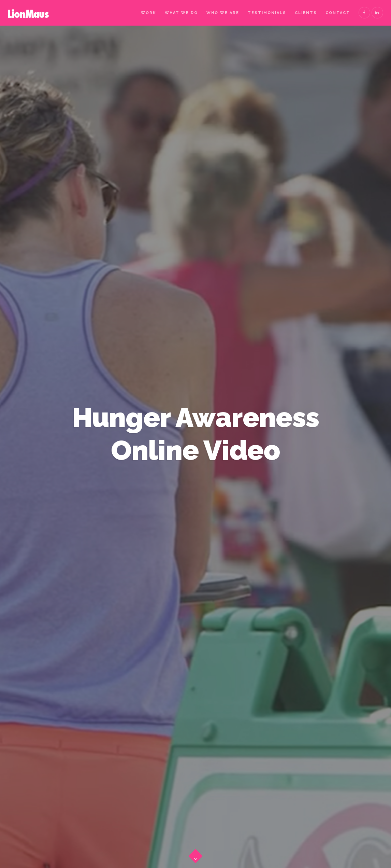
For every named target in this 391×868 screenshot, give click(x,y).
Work (149, 13)
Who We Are (223, 13)
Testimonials (267, 13)
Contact (338, 13)
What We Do (181, 13)
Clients (306, 13)
